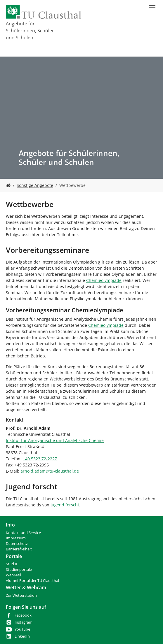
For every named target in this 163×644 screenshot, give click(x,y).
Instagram (24, 622)
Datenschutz (17, 544)
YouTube (22, 629)
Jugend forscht (65, 505)
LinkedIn (22, 636)
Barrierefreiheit (19, 549)
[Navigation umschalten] (152, 7)
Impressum (16, 538)
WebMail (13, 575)
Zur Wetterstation (21, 595)
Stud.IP (12, 564)
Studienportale (19, 570)
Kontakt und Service (23, 533)
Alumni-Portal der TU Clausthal (32, 581)
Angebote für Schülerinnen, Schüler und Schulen (30, 31)
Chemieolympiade (104, 280)
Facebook (23, 615)
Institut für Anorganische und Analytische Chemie (55, 440)
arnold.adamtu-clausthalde (50, 471)
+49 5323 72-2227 (40, 459)
